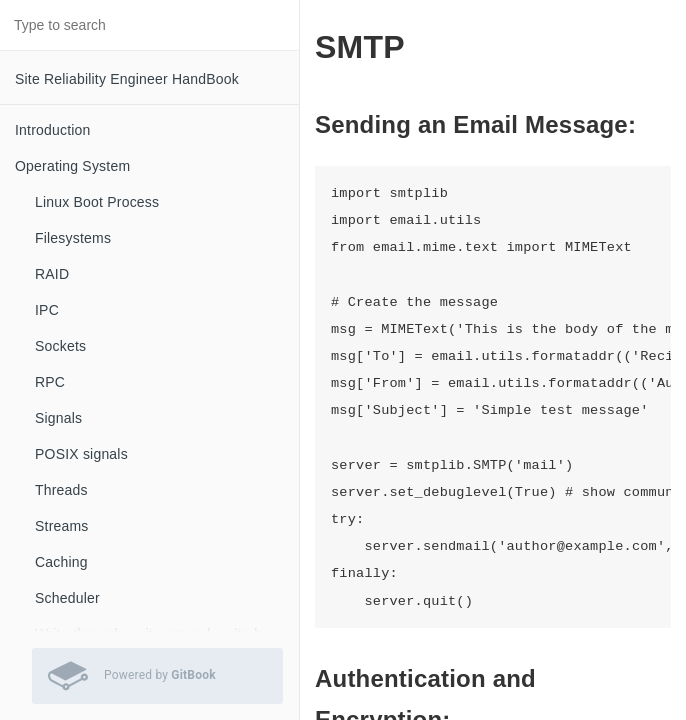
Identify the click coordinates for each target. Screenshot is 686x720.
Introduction (53, 130)
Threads (61, 490)
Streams (62, 526)
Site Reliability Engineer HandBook (127, 79)
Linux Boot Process (97, 202)
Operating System (72, 166)
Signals (58, 418)
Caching (61, 562)
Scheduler (67, 598)
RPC (50, 382)
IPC (47, 310)
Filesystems (73, 238)
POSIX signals (81, 454)
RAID (52, 274)
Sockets (60, 346)
